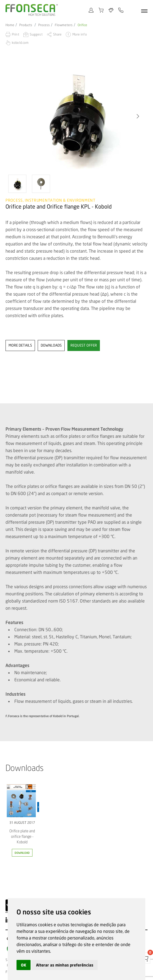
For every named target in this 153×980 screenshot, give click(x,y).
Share (58, 34)
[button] (138, 116)
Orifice (82, 25)
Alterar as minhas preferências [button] (65, 965)
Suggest (36, 34)
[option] (76, 116)
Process (44, 25)
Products (26, 25)
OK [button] (24, 965)
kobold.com (20, 43)
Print (16, 34)
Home (10, 25)
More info (80, 34)
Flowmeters (64, 25)
